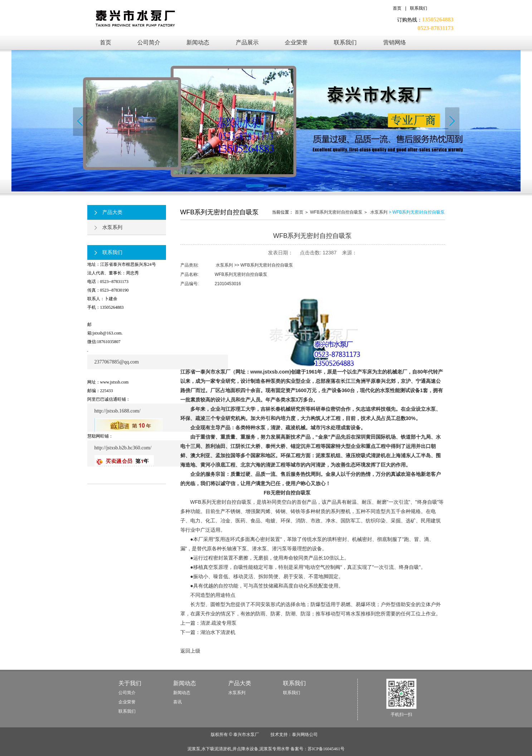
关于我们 (130, 683)
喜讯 (177, 702)
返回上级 (190, 651)
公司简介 (127, 693)
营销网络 (395, 42)
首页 (397, 8)
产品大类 (108, 212)
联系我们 (419, 8)
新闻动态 (198, 42)
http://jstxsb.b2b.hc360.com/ (123, 448)
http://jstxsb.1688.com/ (118, 411)
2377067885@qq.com (117, 362)
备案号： (318, 749)
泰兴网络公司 (305, 735)
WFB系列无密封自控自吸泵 (336, 212)
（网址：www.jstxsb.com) (261, 372)
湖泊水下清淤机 (218, 632)
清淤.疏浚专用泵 (219, 623)
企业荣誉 (296, 42)
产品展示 (247, 42)
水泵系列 (108, 227)
